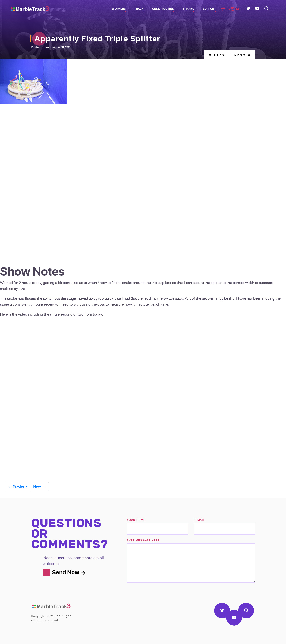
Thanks (189, 9)
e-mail (199, 520)
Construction (163, 9)
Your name (136, 520)
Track (139, 9)
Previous (18, 487)
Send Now (69, 572)
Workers (119, 9)
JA (235, 9)
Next (243, 55)
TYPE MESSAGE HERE (143, 540)
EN (226, 9)
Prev (217, 55)
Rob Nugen (63, 616)
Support (209, 9)
